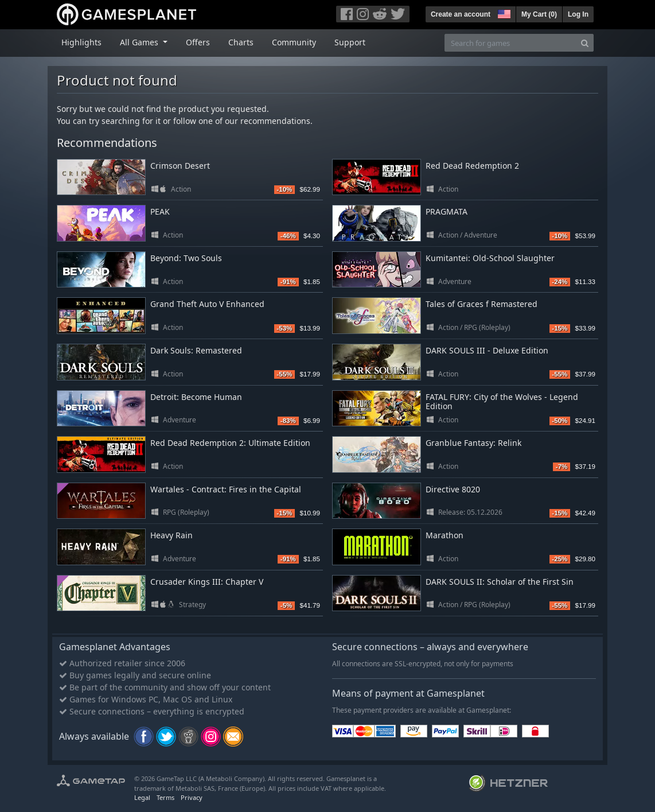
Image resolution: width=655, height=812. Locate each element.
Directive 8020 (453, 489)
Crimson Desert (180, 166)
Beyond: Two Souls (186, 258)
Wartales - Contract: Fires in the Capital (226, 489)
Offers (198, 42)
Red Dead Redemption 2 (472, 166)
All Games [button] (140, 42)
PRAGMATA (447, 211)
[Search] (585, 43)
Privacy (192, 797)
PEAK (160, 211)
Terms (165, 797)
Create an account (461, 14)
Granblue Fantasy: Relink (473, 443)
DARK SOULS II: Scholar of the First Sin (500, 582)
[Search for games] (510, 43)
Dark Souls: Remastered (196, 350)
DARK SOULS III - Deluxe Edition (487, 350)
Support (350, 42)
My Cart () (539, 14)
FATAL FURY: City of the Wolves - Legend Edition (502, 402)
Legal (142, 797)
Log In (578, 14)
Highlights (81, 42)
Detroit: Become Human (196, 397)
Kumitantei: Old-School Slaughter (490, 258)
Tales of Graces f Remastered (481, 304)
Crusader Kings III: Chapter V (207, 582)
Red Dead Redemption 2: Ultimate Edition (230, 443)
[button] (503, 13)
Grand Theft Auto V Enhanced (207, 304)
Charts (241, 42)
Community (294, 42)
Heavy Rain (171, 535)
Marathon (445, 535)
